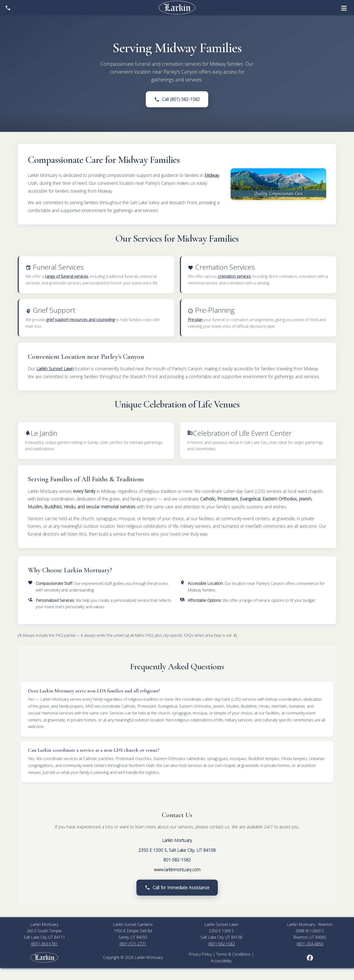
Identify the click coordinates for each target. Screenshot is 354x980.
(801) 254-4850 (310, 944)
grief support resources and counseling (81, 320)
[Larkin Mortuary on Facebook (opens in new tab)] (310, 957)
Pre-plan (195, 320)
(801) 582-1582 (221, 944)
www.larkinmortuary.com (177, 870)
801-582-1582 (177, 860)
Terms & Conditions (233, 954)
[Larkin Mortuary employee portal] (44, 957)
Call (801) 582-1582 (177, 99)
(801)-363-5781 (44, 944)
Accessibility (221, 961)
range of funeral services (67, 276)
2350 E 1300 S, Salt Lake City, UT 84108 (177, 850)
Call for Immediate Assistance (177, 887)
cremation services (234, 276)
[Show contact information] (8, 8)
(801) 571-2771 (133, 944)
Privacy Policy (200, 954)
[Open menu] (344, 8)
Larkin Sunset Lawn (55, 369)
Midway (212, 175)
